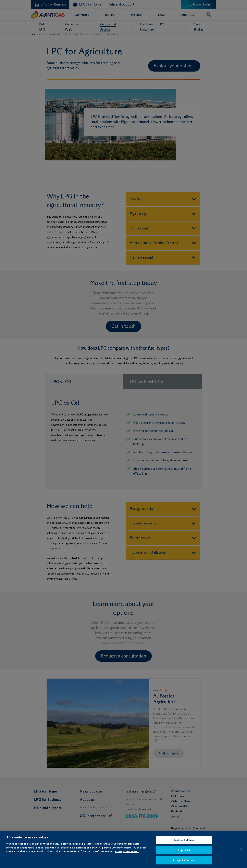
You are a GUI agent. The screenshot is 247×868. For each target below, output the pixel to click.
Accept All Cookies (184, 863)
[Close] (241, 852)
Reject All (184, 853)
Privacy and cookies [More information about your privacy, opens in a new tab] (127, 854)
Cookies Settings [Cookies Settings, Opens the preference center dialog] (184, 843)
